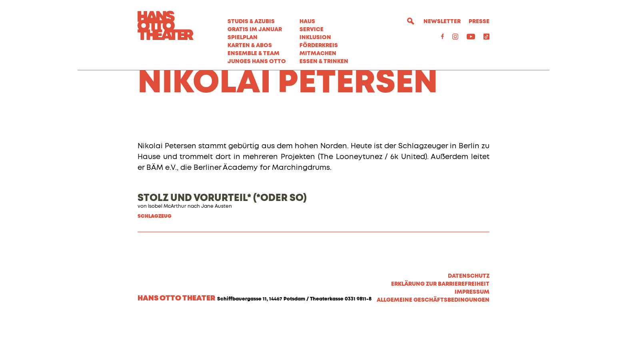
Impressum (472, 337)
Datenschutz (469, 321)
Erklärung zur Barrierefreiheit (440, 329)
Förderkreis (319, 46)
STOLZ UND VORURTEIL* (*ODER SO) (222, 243)
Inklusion (315, 38)
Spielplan (243, 38)
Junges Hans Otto (257, 62)
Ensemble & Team (254, 54)
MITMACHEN (318, 54)
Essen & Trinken (324, 62)
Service (312, 30)
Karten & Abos (250, 46)
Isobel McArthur (167, 251)
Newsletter (442, 22)
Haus (307, 22)
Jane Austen (217, 251)
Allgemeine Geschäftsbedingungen (433, 345)
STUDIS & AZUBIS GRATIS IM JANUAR (255, 26)
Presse (479, 22)
